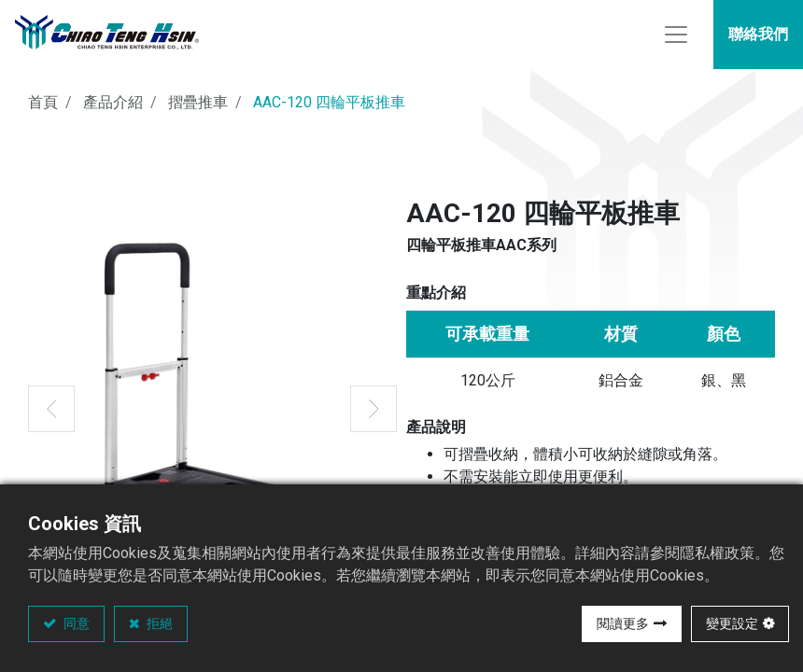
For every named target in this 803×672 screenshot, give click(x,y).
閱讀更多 (623, 623)
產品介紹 (113, 108)
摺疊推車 (198, 108)
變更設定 (732, 623)
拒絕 (158, 623)
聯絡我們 (758, 37)
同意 (75, 623)
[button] (51, 414)
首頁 (43, 108)
